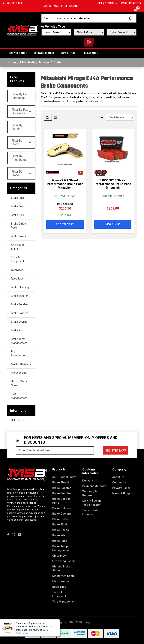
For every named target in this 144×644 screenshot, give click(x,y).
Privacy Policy (121, 488)
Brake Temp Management (19, 341)
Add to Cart (65, 224)
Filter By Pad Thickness (21, 111)
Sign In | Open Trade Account (92, 503)
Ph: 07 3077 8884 (13, 3)
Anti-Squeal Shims (18, 247)
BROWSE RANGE (18, 53)
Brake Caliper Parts (19, 226)
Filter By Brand (21, 173)
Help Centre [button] (106, 3)
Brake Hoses (18, 236)
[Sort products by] (120, 117)
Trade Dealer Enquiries (91, 512)
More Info (113, 224)
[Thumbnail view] (48, 117)
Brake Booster (19, 296)
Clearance (91, 53)
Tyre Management (19, 396)
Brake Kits (17, 330)
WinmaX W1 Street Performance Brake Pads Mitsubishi (65, 184)
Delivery (88, 481)
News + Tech (69, 53)
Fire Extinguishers (19, 354)
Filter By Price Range (21, 158)
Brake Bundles (20, 304)
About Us (118, 477)
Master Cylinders (21, 364)
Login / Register (130, 3)
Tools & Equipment (18, 259)
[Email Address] (55, 450)
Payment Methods (94, 486)
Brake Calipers (20, 313)
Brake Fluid (18, 215)
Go (89, 42)
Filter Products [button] (17, 79)
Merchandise (19, 373)
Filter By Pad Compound (21, 96)
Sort (102, 117)
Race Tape (17, 279)
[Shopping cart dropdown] (137, 9)
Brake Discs (18, 206)
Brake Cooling (19, 322)
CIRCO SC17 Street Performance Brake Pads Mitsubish (113, 184)
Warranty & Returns (90, 493)
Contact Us (120, 482)
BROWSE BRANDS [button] (44, 53)
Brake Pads (18, 198)
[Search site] (131, 18)
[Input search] (84, 18)
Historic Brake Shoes (19, 383)
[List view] (55, 117)
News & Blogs (121, 493)
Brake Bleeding (20, 287)
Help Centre (18, 420)
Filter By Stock (21, 142)
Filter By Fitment (21, 127)
